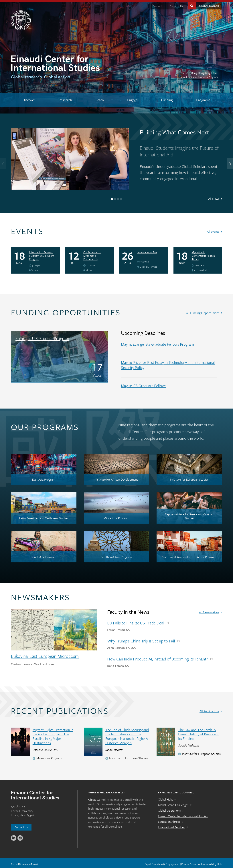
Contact (157, 4)
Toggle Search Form (192, 4)
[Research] (65, 98)
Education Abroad (171, 820)
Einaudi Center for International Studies (183, 815)
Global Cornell (209, 4)
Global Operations (171, 809)
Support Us (177, 4)
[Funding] (167, 98)
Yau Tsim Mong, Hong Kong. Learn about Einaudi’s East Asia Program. (200, 73)
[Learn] (100, 98)
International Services (173, 826)
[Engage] (132, 98)
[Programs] (203, 98)
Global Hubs (167, 798)
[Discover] (29, 98)
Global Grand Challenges (175, 803)
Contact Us (21, 826)
